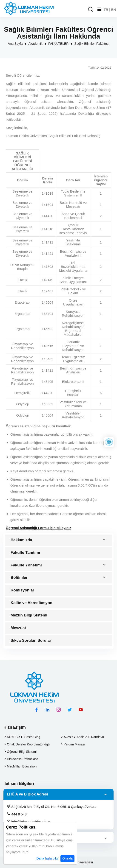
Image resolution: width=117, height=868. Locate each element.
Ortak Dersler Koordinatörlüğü (28, 744)
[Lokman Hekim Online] (109, 442)
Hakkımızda (21, 540)
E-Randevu (96, 737)
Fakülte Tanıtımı (25, 553)
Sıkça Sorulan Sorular (31, 640)
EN (113, 10)
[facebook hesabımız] (37, 710)
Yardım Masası (74, 744)
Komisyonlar (22, 590)
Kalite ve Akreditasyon (31, 603)
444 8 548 (17, 814)
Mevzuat (18, 628)
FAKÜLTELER (58, 44)
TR (106, 10)
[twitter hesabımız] (70, 710)
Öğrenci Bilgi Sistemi (22, 752)
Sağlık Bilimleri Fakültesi (92, 44)
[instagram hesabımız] (59, 710)
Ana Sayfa (15, 44)
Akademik (35, 44)
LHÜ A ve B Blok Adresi (27, 794)
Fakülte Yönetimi (26, 565)
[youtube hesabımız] (81, 710)
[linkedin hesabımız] (48, 710)
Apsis (80, 737)
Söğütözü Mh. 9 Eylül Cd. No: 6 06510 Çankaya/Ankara (52, 806)
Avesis (68, 737)
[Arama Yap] (90, 10)
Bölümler (19, 578)
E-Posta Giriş (31, 737)
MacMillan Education (22, 766)
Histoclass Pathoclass (23, 759)
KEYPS (12, 737)
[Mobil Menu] (99, 9)
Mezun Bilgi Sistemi (29, 615)
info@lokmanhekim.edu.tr (29, 822)
